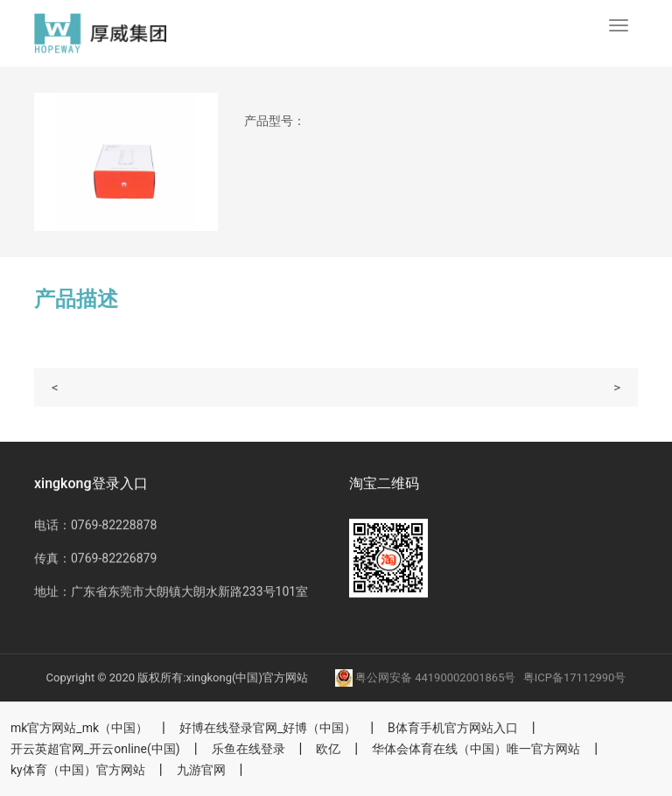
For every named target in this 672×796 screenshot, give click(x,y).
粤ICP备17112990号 (575, 677)
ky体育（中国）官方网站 (78, 770)
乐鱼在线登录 (248, 749)
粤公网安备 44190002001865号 (427, 677)
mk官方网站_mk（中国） (79, 728)
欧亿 (328, 749)
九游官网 (201, 770)
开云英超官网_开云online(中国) (95, 749)
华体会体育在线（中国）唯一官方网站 (476, 749)
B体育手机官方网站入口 (453, 728)
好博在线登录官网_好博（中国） (268, 728)
